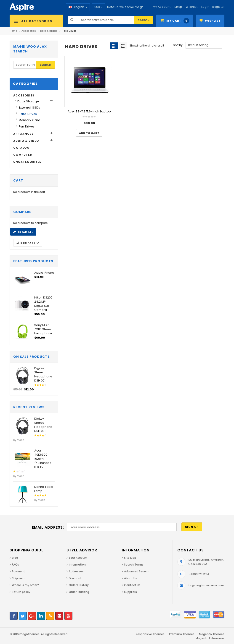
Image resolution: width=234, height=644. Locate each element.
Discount (75, 578)
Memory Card (30, 120)
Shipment (19, 578)
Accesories (29, 31)
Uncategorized (28, 162)
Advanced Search (136, 571)
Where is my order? (25, 585)
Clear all (25, 232)
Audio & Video (26, 141)
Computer (23, 155)
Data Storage (49, 31)
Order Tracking (79, 592)
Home (13, 31)
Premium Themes (182, 634)
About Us (130, 578)
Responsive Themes (150, 634)
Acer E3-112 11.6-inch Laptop (89, 111)
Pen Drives (27, 126)
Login (205, 7)
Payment (18, 571)
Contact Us (132, 585)
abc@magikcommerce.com (205, 585)
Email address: (48, 527)
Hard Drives (28, 114)
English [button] (78, 7)
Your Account (78, 558)
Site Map (130, 558)
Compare (28, 243)
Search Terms (134, 565)
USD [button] (99, 7)
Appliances (23, 134)
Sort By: (178, 45)
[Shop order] (204, 45)
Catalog (21, 148)
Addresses (76, 571)
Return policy (21, 592)
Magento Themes (212, 634)
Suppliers (130, 592)
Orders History (79, 585)
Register (218, 7)
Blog (15, 558)
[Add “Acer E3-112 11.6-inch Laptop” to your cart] (89, 133)
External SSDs (29, 108)
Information (77, 565)
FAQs (15, 565)
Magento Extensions (210, 638)
